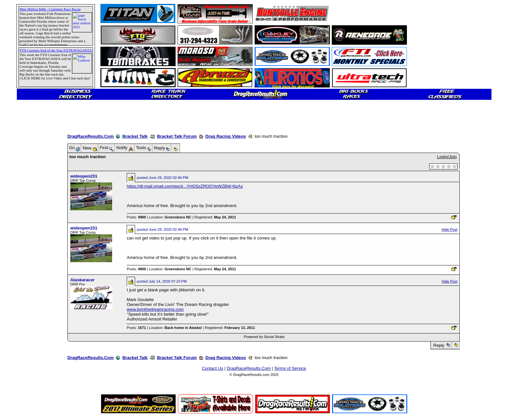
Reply (439, 345)
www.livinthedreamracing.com (155, 309)
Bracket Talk (135, 136)
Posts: (136, 217)
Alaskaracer (82, 280)
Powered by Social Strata (264, 337)
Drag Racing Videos (226, 136)
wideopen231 (84, 176)
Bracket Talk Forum (177, 136)
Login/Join (447, 157)
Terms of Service (290, 368)
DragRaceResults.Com (91, 136)
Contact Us (213, 368)
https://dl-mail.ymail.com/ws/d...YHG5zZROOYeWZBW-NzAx (185, 186)
